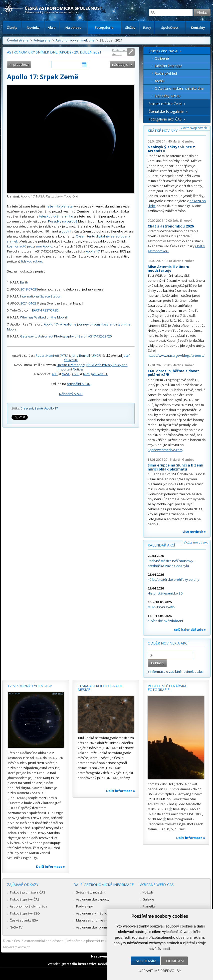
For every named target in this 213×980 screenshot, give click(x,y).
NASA (40, 196)
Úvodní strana (18, 40)
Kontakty (198, 27)
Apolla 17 (93, 251)
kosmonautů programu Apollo (30, 246)
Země (39, 408)
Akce (52, 27)
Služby (130, 27)
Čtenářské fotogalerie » (168, 111)
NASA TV (16, 927)
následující (120, 64)
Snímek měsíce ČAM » (167, 104)
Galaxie (148, 899)
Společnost (170, 27)
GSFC (76, 374)
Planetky (149, 906)
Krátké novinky (163, 131)
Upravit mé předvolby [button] (160, 971)
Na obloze (73, 27)
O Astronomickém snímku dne (179, 88)
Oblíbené (162, 58)
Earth (24, 282)
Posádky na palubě (63, 221)
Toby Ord (71, 196)
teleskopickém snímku (56, 216)
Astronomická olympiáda (29, 906)
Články (12, 27)
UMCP (96, 356)
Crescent (27, 408)
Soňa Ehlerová (182, 221)
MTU (64, 356)
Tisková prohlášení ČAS (28, 892)
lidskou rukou (32, 261)
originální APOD (79, 384)
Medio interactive (82, 964)
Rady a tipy (84, 906)
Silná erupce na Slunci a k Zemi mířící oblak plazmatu (175, 467)
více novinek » (194, 531)
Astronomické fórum (91, 927)
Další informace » (51, 866)
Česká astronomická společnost (38, 941)
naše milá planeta (59, 206)
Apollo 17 (28, 196)
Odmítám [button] (175, 961)
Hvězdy (148, 892)
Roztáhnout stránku (120, 52)
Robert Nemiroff (47, 356)
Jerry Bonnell (81, 356)
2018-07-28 (29, 289)
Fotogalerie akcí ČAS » (167, 119)
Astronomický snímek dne (75, 40)
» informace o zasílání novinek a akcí (175, 671)
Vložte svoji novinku (195, 128)
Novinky (33, 27)
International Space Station (41, 296)
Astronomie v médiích (92, 913)
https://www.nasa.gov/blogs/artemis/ (176, 355)
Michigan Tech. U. (95, 374)
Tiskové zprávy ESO (25, 913)
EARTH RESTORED (45, 310)
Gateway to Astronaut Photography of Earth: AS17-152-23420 (66, 336)
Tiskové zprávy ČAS (25, 899)
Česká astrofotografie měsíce (100, 688)
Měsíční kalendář (168, 66)
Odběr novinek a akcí (168, 643)
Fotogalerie (104, 27)
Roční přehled (166, 73)
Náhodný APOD (71, 394)
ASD (55, 374)
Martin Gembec (183, 141)
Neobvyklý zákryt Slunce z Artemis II (171, 149)
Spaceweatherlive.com (165, 450)
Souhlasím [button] (146, 961)
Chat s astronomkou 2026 (171, 226)
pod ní (66, 231)
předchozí (21, 64)
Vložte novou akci (196, 542)
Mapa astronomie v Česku (96, 920)
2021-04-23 (29, 303)
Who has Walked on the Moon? (44, 317)
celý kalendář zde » (190, 629)
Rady (147, 27)
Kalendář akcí (161, 545)
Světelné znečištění (91, 892)
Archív (160, 81)
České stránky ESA (24, 920)
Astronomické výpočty (93, 899)
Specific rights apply (71, 365)
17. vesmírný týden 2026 (30, 686)
